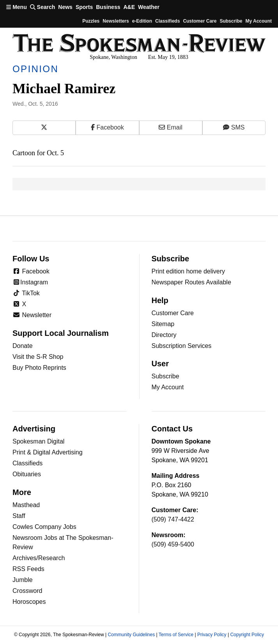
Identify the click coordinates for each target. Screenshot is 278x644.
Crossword (27, 591)
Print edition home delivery (189, 271)
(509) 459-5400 (173, 544)
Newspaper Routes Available (191, 282)
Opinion (35, 69)
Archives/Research (39, 558)
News (65, 7)
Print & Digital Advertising (48, 452)
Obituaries (27, 474)
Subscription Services (182, 346)
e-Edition (142, 21)
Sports (84, 7)
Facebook (31, 271)
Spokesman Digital (38, 441)
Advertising (34, 429)
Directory (164, 335)
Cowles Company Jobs (44, 527)
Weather (149, 7)
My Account (168, 387)
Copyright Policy (247, 635)
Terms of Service (176, 635)
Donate (23, 346)
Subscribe (231, 21)
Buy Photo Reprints (39, 368)
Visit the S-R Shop (38, 357)
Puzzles (91, 21)
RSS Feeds (28, 569)
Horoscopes (29, 602)
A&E (129, 7)
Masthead (26, 505)
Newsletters (116, 21)
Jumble (23, 580)
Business (108, 7)
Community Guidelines (131, 635)
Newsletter (32, 315)
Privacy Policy (212, 635)
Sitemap (163, 324)
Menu (17, 7)
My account (259, 21)
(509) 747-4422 (173, 519)
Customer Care (200, 21)
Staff (19, 516)
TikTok (26, 293)
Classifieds (167, 21)
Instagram (30, 282)
